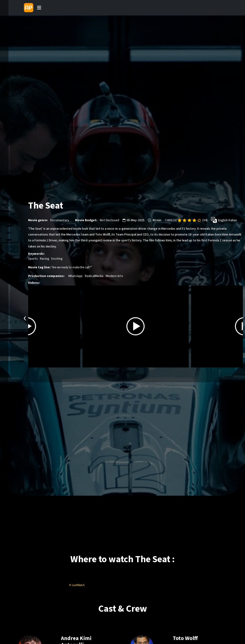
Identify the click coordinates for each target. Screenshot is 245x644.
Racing (45, 259)
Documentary (60, 220)
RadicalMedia (94, 276)
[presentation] (25, 318)
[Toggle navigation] (39, 8)
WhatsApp (75, 276)
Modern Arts (114, 276)
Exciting (57, 259)
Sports (33, 259)
